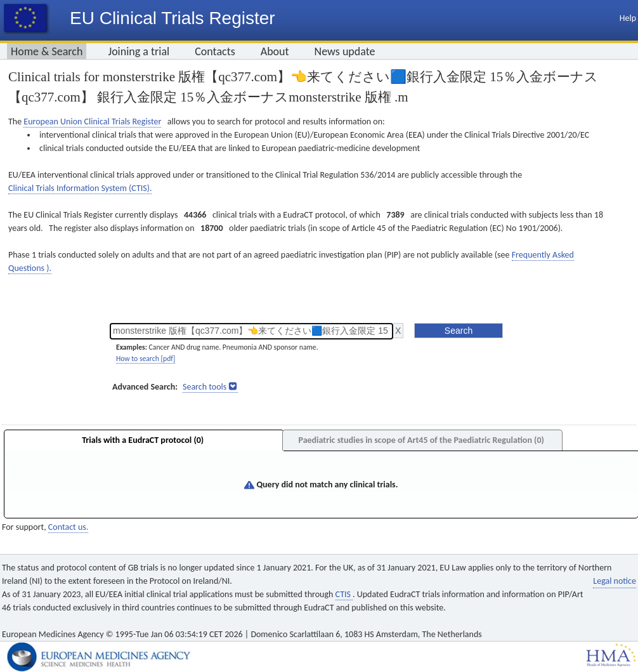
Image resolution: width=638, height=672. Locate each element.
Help (628, 18)
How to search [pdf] (146, 359)
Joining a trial (139, 51)
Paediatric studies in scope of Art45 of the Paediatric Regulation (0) (421, 440)
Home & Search (47, 51)
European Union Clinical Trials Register (92, 122)
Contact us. (68, 527)
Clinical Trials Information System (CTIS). (80, 188)
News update (345, 51)
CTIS (344, 594)
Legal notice (615, 581)
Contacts (215, 51)
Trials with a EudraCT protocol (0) (143, 440)
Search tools (205, 387)
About (275, 51)
